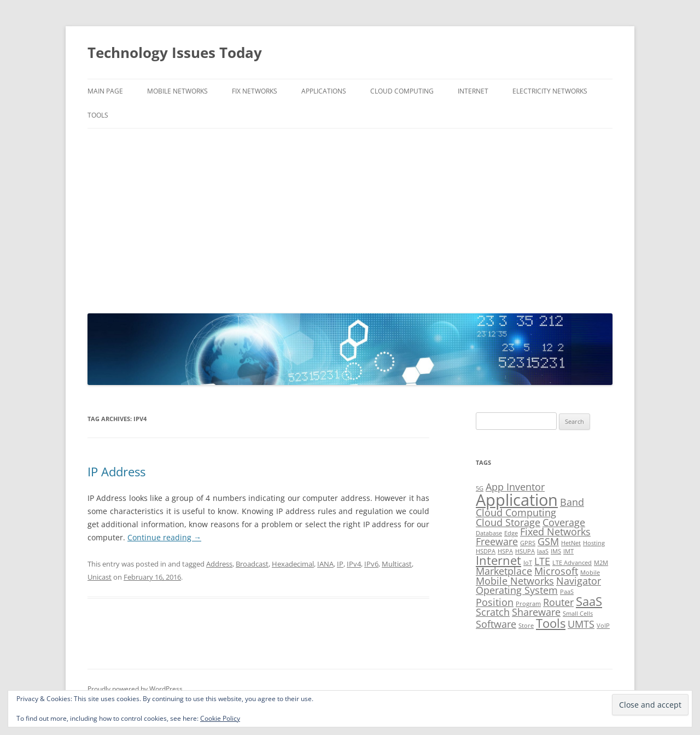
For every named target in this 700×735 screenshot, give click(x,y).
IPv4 (354, 564)
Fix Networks (255, 91)
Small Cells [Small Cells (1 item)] (578, 614)
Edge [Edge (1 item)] (511, 533)
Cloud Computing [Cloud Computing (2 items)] (516, 512)
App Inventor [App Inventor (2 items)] (515, 487)
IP (340, 564)
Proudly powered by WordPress (135, 689)
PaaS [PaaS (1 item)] (567, 592)
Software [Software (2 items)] (496, 624)
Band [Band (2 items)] (572, 502)
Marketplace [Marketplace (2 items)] (504, 571)
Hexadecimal (293, 564)
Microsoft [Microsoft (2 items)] (556, 571)
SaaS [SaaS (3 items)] (589, 601)
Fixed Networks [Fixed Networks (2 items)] (555, 532)
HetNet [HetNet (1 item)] (571, 543)
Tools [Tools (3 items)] (551, 623)
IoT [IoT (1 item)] (528, 563)
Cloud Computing (402, 91)
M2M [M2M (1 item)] (601, 563)
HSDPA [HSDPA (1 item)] (486, 551)
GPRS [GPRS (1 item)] (528, 543)
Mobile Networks (177, 91)
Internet (473, 91)
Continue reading (164, 537)
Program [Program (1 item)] (528, 604)
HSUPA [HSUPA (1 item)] (525, 551)
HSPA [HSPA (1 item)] (505, 551)
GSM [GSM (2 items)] (548, 541)
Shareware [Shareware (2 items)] (536, 612)
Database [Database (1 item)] (489, 533)
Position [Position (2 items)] (495, 602)
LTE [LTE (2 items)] (542, 561)
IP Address (116, 471)
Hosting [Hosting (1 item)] (594, 543)
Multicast (397, 564)
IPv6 (371, 564)
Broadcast (252, 564)
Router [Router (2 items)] (558, 602)
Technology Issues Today (175, 52)
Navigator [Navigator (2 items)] (579, 581)
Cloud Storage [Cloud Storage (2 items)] (508, 522)
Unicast (100, 577)
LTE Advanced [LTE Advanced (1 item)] (572, 563)
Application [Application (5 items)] (517, 500)
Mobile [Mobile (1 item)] (590, 573)
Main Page (105, 91)
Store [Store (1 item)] (526, 626)
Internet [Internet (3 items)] (498, 560)
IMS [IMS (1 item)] (556, 551)
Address (219, 564)
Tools (98, 115)
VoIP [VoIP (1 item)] (603, 626)
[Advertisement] (350, 218)
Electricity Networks (550, 91)
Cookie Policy (220, 718)
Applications (324, 91)
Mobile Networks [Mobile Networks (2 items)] (515, 581)
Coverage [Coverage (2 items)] (564, 522)
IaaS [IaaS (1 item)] (543, 551)
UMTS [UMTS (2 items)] (581, 624)
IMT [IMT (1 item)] (568, 551)
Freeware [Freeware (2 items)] (497, 541)
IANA (325, 564)
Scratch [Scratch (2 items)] (493, 612)
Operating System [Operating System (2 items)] (517, 590)
